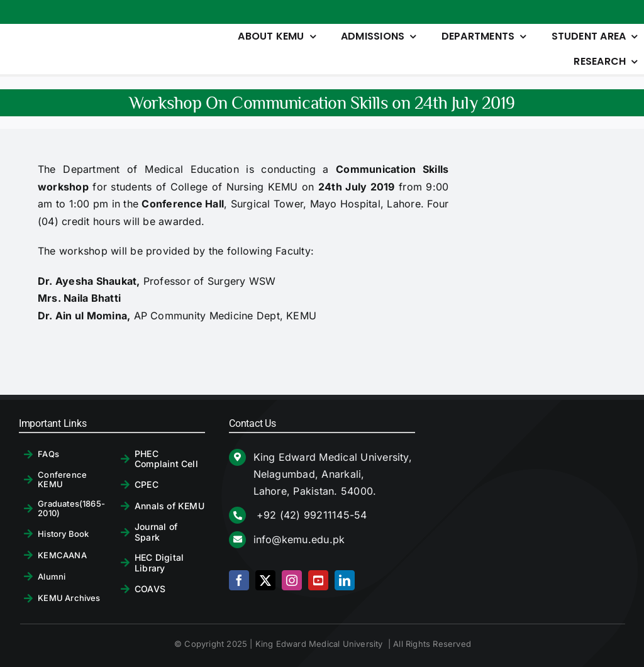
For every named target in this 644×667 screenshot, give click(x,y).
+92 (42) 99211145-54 (310, 515)
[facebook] (239, 580)
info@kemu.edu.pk (299, 539)
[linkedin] (345, 580)
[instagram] (292, 580)
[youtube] (318, 580)
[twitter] (265, 580)
